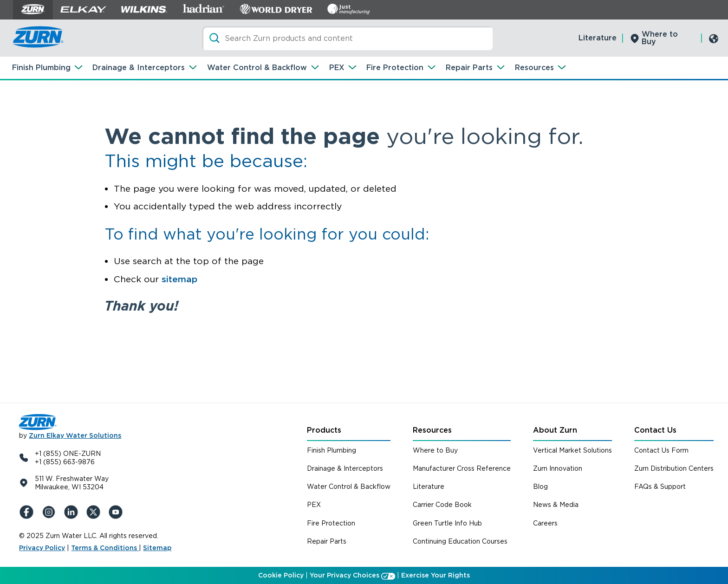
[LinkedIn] (73, 512)
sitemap (179, 279)
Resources (534, 68)
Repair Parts (469, 68)
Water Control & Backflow (257, 68)
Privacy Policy (42, 548)
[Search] (348, 38)
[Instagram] (51, 512)
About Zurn (555, 430)
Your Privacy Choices (344, 575)
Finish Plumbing (41, 68)
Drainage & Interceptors (139, 68)
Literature (598, 38)
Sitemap (157, 548)
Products (324, 430)
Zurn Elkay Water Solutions (75, 435)
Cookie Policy (281, 575)
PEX (337, 68)
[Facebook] (28, 512)
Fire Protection (395, 68)
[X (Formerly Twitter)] (95, 512)
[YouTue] (117, 512)
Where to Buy (660, 38)
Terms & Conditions (105, 548)
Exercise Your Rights (435, 575)
